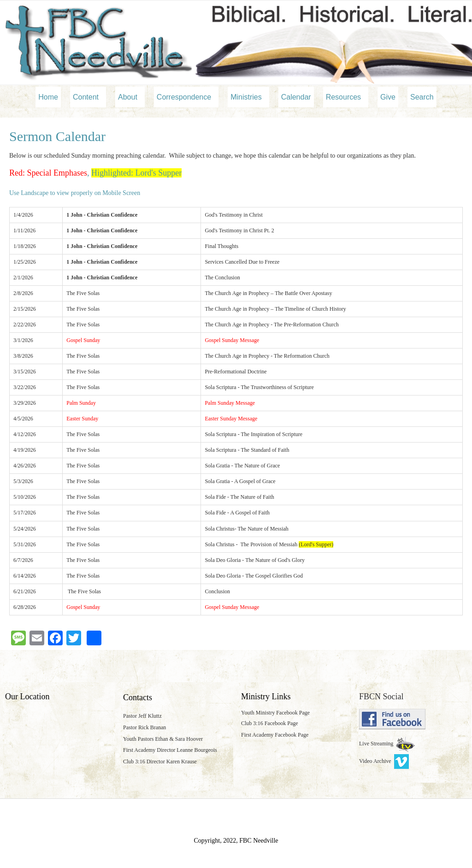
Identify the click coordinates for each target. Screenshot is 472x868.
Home (48, 97)
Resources (343, 97)
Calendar (296, 97)
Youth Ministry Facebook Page (275, 713)
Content (86, 97)
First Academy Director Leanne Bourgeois (170, 750)
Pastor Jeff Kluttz (142, 716)
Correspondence (184, 97)
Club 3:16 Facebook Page (270, 723)
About (128, 97)
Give (388, 97)
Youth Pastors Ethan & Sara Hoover (163, 739)
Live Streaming (377, 744)
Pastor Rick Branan (145, 727)
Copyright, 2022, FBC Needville (236, 841)
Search (422, 97)
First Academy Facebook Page (275, 735)
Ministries (246, 97)
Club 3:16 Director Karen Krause (160, 762)
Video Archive (384, 761)
